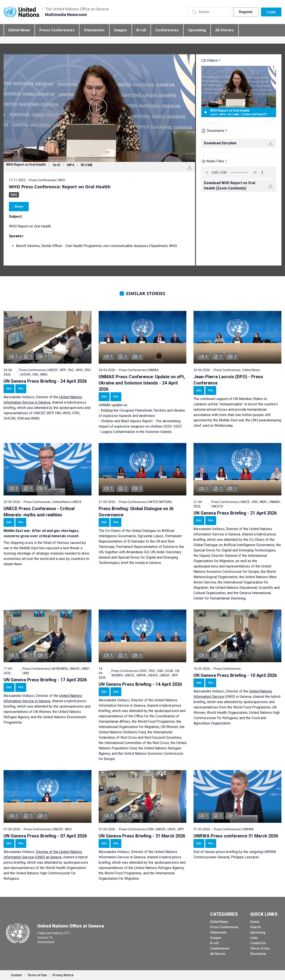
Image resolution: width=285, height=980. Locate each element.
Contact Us (258, 943)
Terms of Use (260, 948)
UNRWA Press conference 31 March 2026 (236, 836)
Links (254, 938)
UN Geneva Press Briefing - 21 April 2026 (235, 513)
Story (19, 206)
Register (246, 12)
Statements (94, 30)
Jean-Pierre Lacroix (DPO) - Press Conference (228, 380)
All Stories (225, 30)
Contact (16, 975)
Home (255, 922)
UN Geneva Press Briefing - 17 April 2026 (45, 680)
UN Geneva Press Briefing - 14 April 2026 (140, 684)
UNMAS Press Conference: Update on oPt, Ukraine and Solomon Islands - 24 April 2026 (142, 383)
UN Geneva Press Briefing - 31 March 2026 (142, 836)
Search (255, 927)
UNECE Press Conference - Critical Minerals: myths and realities (39, 512)
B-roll (141, 30)
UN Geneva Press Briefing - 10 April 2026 (235, 675)
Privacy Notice (63, 975)
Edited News (19, 30)
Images (120, 30)
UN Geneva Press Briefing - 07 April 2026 (45, 836)
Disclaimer (258, 954)
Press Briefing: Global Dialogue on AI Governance (136, 512)
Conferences (167, 30)
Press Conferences (57, 30)
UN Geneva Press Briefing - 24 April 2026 (45, 381)
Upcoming (197, 30)
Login (271, 12)
